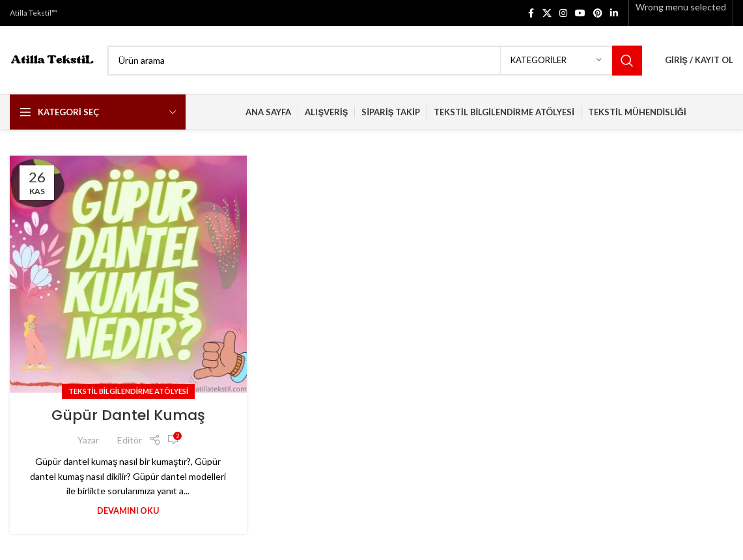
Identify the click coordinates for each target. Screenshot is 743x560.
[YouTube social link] (580, 13)
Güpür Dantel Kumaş (128, 415)
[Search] (375, 61)
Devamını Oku (128, 511)
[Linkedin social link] (614, 13)
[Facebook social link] (531, 13)
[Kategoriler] (556, 61)
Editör (130, 440)
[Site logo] (52, 59)
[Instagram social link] (563, 13)
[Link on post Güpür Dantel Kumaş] (128, 274)
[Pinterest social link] (598, 13)
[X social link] (547, 13)
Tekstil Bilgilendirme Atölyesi (129, 391)
